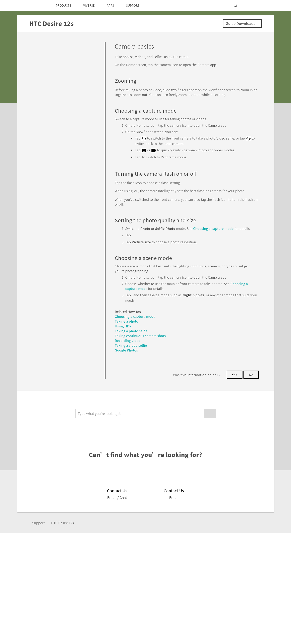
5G (109, 574)
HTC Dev (146, 574)
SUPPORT (140, 5)
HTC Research (150, 579)
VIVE (111, 596)
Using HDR (124, 338)
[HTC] (39, 5)
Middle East (49, 583)
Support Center (184, 574)
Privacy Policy (218, 585)
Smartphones (117, 579)
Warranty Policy (184, 579)
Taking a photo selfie (133, 343)
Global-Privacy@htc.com (236, 634)
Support (40, 535)
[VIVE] (251, 5)
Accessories (116, 585)
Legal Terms (248, 624)
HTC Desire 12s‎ (66, 535)
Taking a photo (128, 334)
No (251, 387)
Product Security (220, 590)
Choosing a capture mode (222, 237)
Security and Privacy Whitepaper (232, 601)
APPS (116, 5)
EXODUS (114, 590)
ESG (211, 574)
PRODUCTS (65, 5)
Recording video (129, 353)
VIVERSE (93, 5)
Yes (233, 387)
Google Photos (128, 362)
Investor (214, 579)
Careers (213, 596)
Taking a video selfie (132, 358)
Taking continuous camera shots (142, 348)
